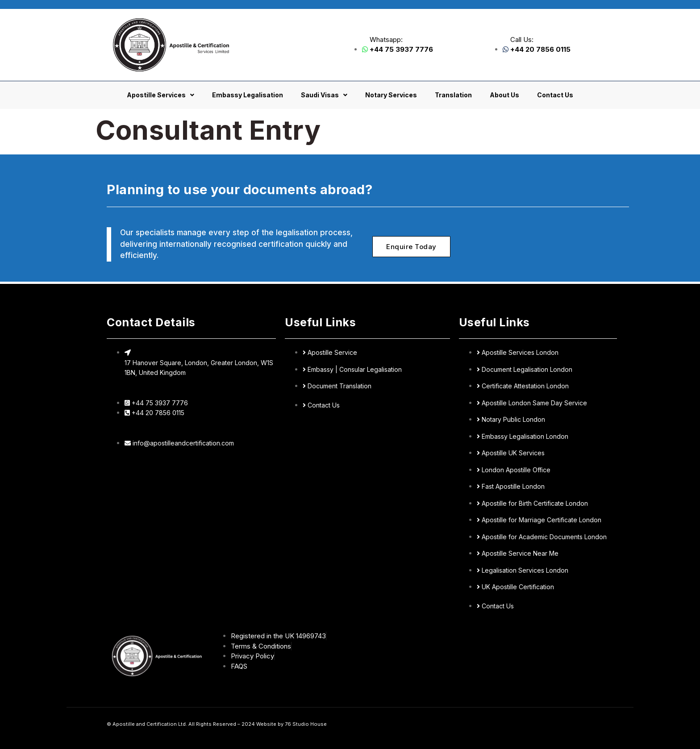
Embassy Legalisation (248, 95)
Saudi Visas (324, 95)
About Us (504, 95)
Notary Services (391, 95)
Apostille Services (160, 95)
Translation (453, 95)
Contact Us (555, 95)
